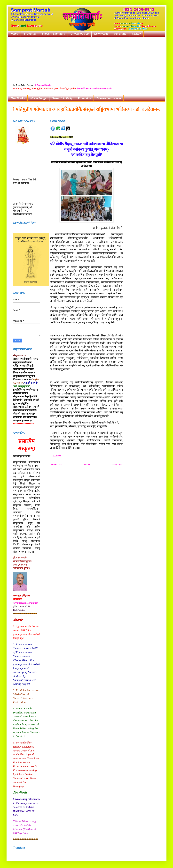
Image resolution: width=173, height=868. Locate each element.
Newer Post (56, 464)
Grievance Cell (80, 34)
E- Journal (30, 34)
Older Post (117, 464)
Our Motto (120, 34)
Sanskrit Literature (53, 34)
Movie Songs (38, 98)
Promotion (84, 98)
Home (14, 34)
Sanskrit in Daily (62, 98)
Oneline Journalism (109, 98)
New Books (18, 98)
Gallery (136, 34)
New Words (101, 34)
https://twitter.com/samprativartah (94, 89)
